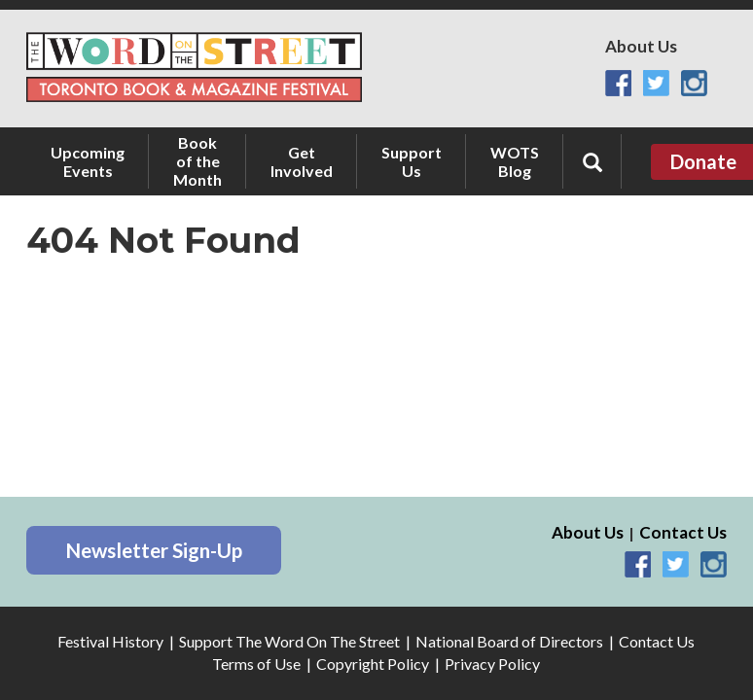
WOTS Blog (515, 161)
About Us (641, 46)
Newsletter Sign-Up (154, 550)
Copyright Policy (373, 664)
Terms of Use (256, 664)
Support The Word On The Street (289, 641)
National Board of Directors (509, 641)
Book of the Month (197, 161)
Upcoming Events (88, 161)
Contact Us (683, 532)
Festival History (110, 641)
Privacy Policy (492, 664)
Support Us (412, 161)
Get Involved (302, 161)
